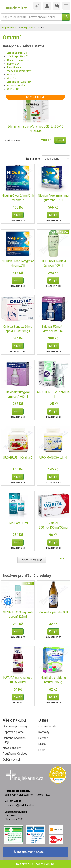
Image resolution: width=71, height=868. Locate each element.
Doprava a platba (13, 732)
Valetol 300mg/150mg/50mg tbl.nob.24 (53, 526)
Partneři (43, 738)
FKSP (42, 750)
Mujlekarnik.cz (10, 28)
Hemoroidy (13, 64)
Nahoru (64, 559)
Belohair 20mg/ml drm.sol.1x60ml (18, 394)
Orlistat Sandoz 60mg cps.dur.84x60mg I (18, 329)
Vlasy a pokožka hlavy (19, 71)
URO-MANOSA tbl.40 (53, 458)
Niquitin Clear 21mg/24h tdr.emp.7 (18, 198)
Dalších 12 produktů (32, 560)
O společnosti (47, 726)
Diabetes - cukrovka (18, 60)
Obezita (12, 78)
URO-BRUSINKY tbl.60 (18, 458)
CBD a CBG (13, 89)
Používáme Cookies (15, 754)
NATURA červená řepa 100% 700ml (18, 680)
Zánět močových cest (19, 82)
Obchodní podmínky (15, 726)
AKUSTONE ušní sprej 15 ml (53, 394)
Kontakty (44, 732)
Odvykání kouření (17, 85)
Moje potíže (27, 28)
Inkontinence (14, 67)
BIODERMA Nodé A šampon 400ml (53, 263)
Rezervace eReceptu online (35, 864)
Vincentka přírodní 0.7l (53, 612)
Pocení (11, 75)
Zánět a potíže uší (17, 53)
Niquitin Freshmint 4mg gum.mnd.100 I (53, 198)
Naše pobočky (12, 748)
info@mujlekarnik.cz (24, 805)
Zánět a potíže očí (17, 56)
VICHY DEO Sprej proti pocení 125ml (18, 614)
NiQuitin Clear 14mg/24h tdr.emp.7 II (18, 263)
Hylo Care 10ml (18, 523)
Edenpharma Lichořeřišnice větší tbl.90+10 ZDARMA (35, 129)
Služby (42, 744)
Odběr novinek (12, 760)
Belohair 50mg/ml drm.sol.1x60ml (53, 329)
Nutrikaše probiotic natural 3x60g (53, 680)
